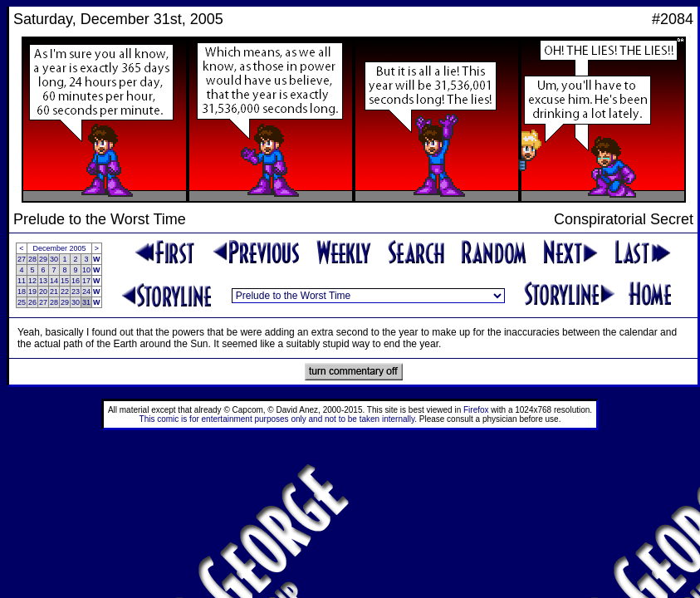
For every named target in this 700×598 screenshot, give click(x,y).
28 (32, 259)
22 (65, 292)
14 (54, 281)
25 (22, 302)
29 (43, 259)
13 (43, 281)
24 (86, 292)
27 (22, 259)
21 (54, 292)
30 (54, 259)
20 (43, 292)
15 (65, 281)
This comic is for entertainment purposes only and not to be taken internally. (278, 419)
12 (32, 281)
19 (32, 292)
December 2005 (60, 248)
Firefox (476, 410)
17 (86, 281)
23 (76, 292)
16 (76, 281)
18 (22, 292)
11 (22, 281)
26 (32, 302)
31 (86, 302)
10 (86, 270)
